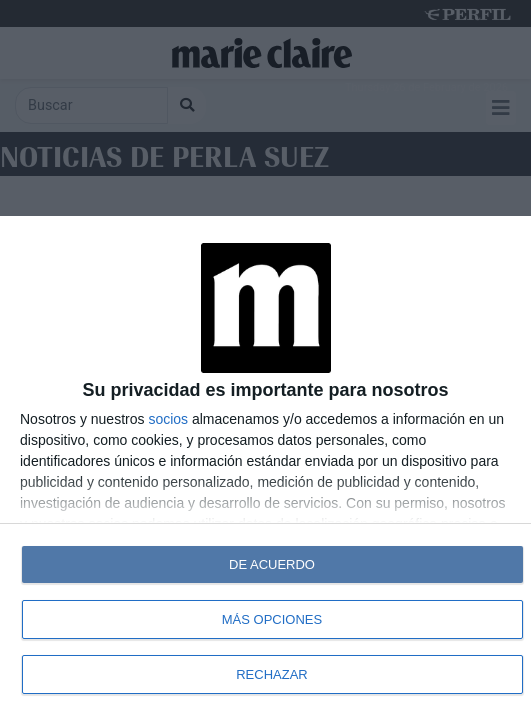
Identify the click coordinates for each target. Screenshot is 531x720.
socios (168, 419)
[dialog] (265, 468)
